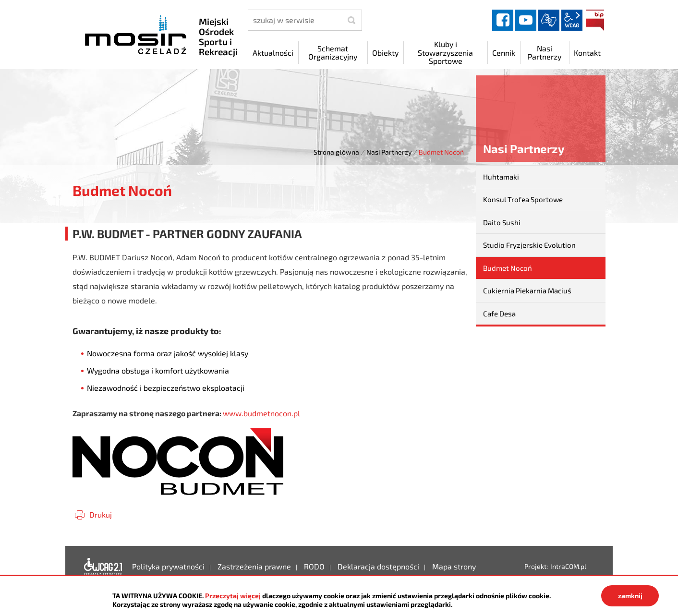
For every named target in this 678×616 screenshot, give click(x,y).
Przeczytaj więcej (233, 596)
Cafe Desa (499, 314)
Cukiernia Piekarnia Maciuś (527, 290)
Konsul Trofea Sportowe (523, 199)
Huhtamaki (501, 177)
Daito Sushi (502, 222)
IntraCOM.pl (568, 566)
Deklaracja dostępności (103, 567)
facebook (503, 20)
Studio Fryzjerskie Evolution (529, 245)
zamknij (630, 596)
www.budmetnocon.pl (261, 413)
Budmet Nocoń (508, 268)
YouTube (526, 20)
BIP (595, 20)
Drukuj (101, 514)
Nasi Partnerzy (389, 152)
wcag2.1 (572, 20)
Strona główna (336, 152)
